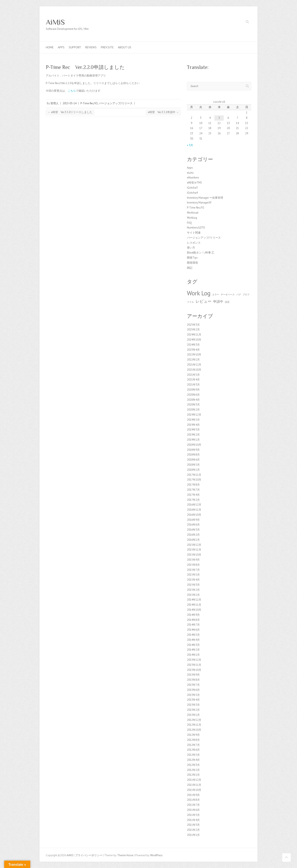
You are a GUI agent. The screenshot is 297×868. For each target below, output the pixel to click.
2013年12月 (194, 660)
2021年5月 (193, 375)
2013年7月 (193, 685)
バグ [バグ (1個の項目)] (239, 295)
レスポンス (194, 243)
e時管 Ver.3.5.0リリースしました (70, 112)
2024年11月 (194, 335)
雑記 (190, 268)
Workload (193, 213)
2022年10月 (194, 355)
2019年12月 (194, 415)
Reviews (91, 47)
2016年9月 (193, 520)
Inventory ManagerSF (199, 203)
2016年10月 (194, 515)
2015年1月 (193, 595)
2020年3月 (193, 405)
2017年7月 (193, 490)
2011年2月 (193, 830)
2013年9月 (193, 675)
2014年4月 (193, 640)
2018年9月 (193, 450)
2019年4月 (193, 425)
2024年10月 (194, 340)
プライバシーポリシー (89, 855)
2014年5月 (193, 635)
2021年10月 (194, 370)
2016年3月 (193, 530)
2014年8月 (193, 620)
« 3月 (190, 145)
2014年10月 (194, 610)
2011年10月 (194, 790)
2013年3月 (193, 705)
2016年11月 (194, 510)
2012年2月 (193, 770)
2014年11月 (194, 605)
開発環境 (192, 263)
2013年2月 (193, 710)
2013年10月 (194, 670)
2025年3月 (193, 325)
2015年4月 (193, 580)
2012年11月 (194, 725)
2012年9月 (193, 735)
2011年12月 (194, 780)
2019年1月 (193, 440)
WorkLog (192, 218)
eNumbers (193, 178)
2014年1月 (193, 655)
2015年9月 (193, 560)
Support (75, 47)
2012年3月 (193, 765)
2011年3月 (193, 825)
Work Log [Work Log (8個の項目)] (199, 293)
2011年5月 (193, 815)
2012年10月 (194, 730)
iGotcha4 (192, 193)
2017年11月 (194, 475)
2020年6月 (193, 395)
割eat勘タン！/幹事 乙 (201, 253)
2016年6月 (193, 525)
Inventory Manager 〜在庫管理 (205, 198)
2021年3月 (193, 385)
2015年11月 (194, 550)
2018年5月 (193, 465)
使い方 (191, 248)
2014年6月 (193, 630)
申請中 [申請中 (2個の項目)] (218, 301)
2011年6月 (193, 810)
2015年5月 (193, 575)
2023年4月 (193, 350)
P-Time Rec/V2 (89, 103)
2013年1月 (193, 715)
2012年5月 (193, 755)
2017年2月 (193, 500)
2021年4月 (193, 380)
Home (50, 47)
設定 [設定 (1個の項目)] (227, 302)
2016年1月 (193, 540)
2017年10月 (194, 480)
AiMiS (55, 22)
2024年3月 (193, 345)
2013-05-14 (70, 103)
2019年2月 (193, 435)
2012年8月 (193, 740)
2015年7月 (193, 570)
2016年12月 (194, 505)
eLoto (190, 173)
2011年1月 (193, 835)
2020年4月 (193, 400)
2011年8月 (193, 800)
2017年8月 (193, 485)
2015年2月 (193, 590)
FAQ (189, 223)
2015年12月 (194, 545)
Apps (61, 47)
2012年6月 (193, 750)
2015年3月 (193, 585)
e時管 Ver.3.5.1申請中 (163, 112)
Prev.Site (107, 47)
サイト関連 (194, 233)
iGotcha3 (192, 188)
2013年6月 (193, 690)
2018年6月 (193, 460)
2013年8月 (193, 680)
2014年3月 (193, 645)
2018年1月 (193, 470)
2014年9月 (193, 615)
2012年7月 (193, 745)
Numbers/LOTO (196, 228)
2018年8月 (193, 455)
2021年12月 (194, 365)
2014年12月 (194, 600)
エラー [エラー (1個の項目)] (216, 295)
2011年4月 (193, 820)
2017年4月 (193, 495)
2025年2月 (193, 330)
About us (125, 47)
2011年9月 (193, 795)
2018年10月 (194, 445)
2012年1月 (193, 775)
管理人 (55, 103)
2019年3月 (193, 430)
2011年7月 (193, 805)
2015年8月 (193, 565)
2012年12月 (194, 720)
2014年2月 (193, 650)
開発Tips (192, 258)
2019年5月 (193, 420)
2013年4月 (193, 700)
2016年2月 (193, 535)
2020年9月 (193, 390)
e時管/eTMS (194, 183)
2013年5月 (193, 695)
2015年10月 (194, 555)
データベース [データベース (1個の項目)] (228, 295)
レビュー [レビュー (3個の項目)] (204, 301)
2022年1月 (193, 360)
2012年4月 (193, 760)
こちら (72, 91)
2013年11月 (194, 665)
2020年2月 (193, 410)
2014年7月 (193, 625)
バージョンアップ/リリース (116, 103)
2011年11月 (194, 785)
